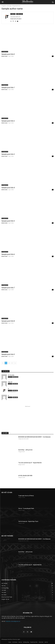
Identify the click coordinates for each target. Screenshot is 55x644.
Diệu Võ (10, 382)
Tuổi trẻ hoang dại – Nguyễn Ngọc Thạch (28, 521)
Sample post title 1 (8, 87)
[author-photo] (7, 18)
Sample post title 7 (8, 288)
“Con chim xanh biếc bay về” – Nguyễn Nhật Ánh (30, 463)
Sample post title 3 (8, 154)
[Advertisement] (27, 418)
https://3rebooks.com (12, 392)
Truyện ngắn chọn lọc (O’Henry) (26, 496)
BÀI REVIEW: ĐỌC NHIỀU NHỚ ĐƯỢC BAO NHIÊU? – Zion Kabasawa (34, 437)
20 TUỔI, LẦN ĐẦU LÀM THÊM (25, 476)
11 (53, 56)
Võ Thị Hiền (11, 375)
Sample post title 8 (8, 321)
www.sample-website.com (15, 17)
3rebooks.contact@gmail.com (13, 621)
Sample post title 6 (8, 254)
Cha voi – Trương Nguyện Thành (26, 508)
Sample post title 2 (8, 121)
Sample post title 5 (8, 221)
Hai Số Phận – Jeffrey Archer (25, 450)
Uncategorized (5, 52)
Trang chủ (4, 6)
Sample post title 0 (8, 54)
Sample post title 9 (8, 354)
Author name (4, 56)
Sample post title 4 (8, 188)
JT (9, 389)
